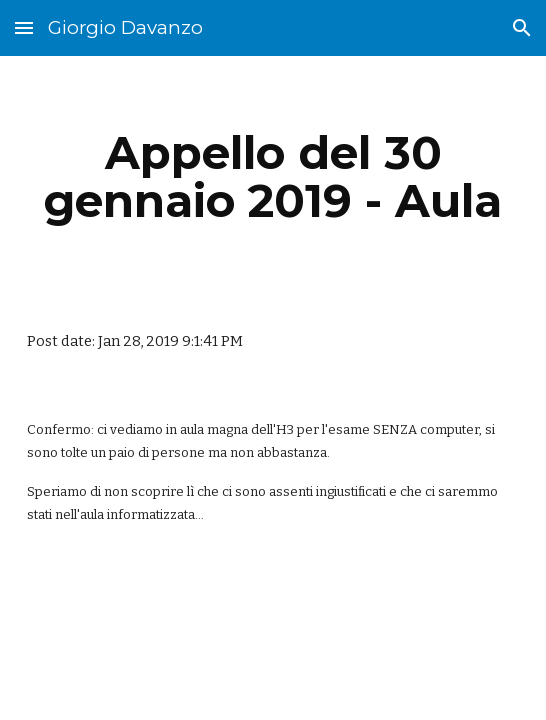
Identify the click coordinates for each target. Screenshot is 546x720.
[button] (24, 27)
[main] (272, 177)
